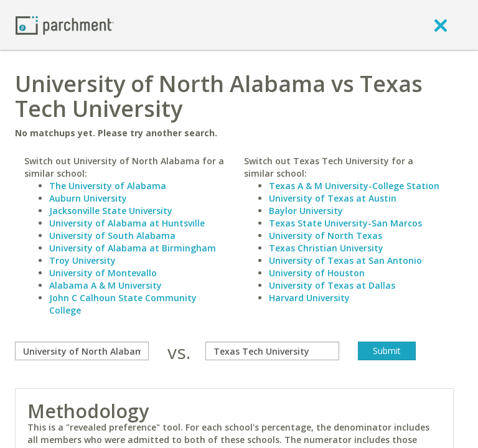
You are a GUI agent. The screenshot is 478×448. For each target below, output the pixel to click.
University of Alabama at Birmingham (133, 248)
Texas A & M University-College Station (354, 186)
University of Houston (317, 273)
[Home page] (65, 25)
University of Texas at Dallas (332, 285)
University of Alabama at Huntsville (127, 223)
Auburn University (88, 198)
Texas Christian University (326, 248)
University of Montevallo (103, 273)
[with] (272, 351)
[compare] (82, 351)
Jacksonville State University (111, 211)
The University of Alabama (108, 186)
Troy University (82, 260)
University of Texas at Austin (333, 198)
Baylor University (306, 211)
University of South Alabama (112, 236)
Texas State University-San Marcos (345, 223)
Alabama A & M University (105, 285)
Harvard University (309, 298)
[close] (441, 25)
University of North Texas (326, 236)
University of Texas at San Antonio (345, 260)
